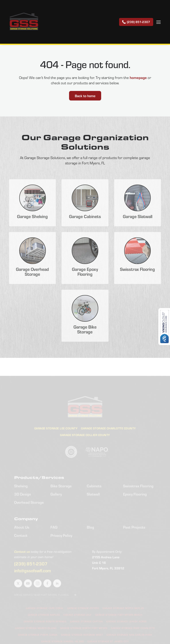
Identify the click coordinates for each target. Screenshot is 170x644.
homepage (138, 77)
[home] (24, 22)
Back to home (85, 96)
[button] (158, 22)
